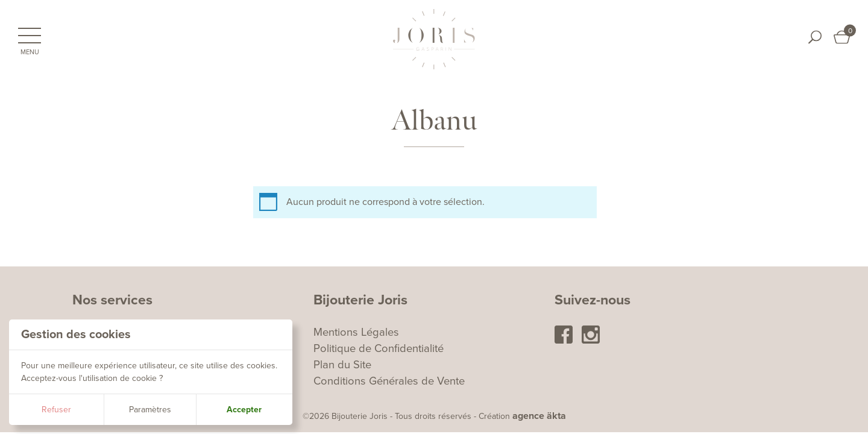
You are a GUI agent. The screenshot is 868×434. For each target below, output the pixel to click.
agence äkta (539, 416)
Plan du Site (342, 365)
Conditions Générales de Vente (389, 381)
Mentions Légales (356, 332)
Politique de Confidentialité (379, 348)
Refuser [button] (56, 410)
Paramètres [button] (150, 410)
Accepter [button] (244, 410)
